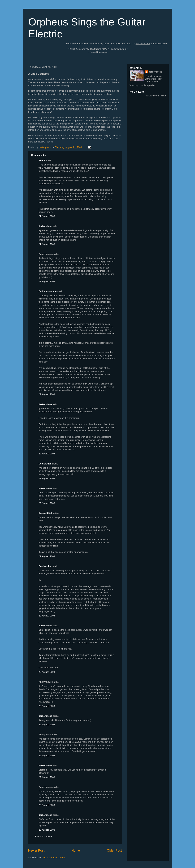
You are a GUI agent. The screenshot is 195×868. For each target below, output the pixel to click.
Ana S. (42, 160)
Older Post (114, 851)
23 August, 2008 (47, 805)
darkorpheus (45, 226)
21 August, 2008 (47, 216)
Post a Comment (44, 836)
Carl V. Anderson (48, 291)
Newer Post (36, 851)
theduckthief (45, 513)
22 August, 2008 (47, 281)
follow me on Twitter (156, 96)
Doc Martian (45, 464)
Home (76, 851)
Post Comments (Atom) (54, 858)
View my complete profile (142, 85)
